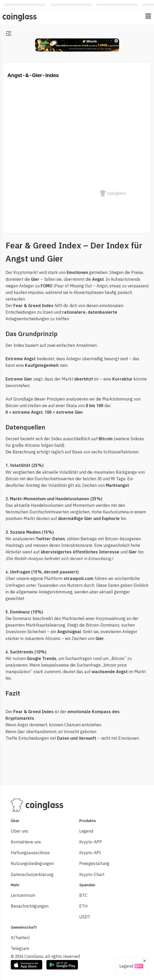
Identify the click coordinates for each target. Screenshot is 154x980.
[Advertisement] (77, 762)
